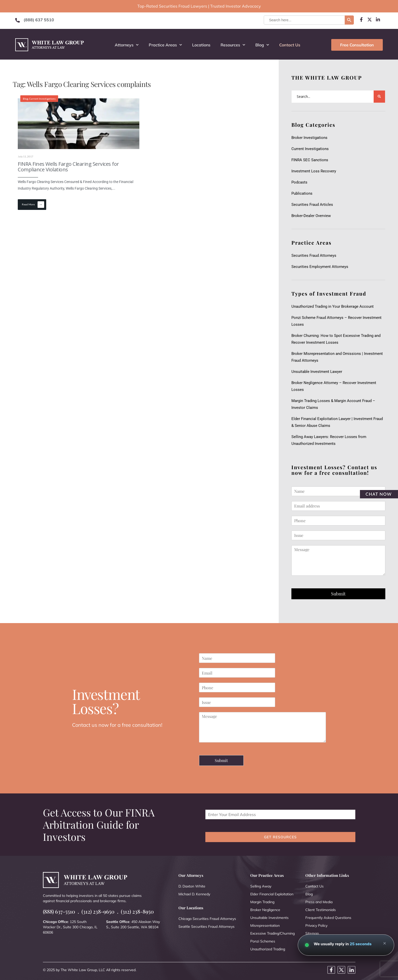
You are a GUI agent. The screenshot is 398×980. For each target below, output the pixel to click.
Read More (33, 205)
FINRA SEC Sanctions (310, 160)
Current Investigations (42, 99)
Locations (201, 45)
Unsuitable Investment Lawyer (318, 372)
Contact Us (290, 45)
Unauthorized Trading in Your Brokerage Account (333, 306)
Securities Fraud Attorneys (314, 256)
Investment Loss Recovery (314, 171)
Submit (338, 594)
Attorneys (127, 45)
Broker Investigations (309, 138)
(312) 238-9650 (98, 911)
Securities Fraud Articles (312, 205)
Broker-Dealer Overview (311, 216)
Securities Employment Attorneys (320, 267)
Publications (302, 193)
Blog (262, 45)
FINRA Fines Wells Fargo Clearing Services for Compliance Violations (68, 167)
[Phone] (338, 521)
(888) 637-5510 (59, 911)
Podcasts (299, 182)
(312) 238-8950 (137, 911)
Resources (233, 45)
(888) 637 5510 (39, 20)
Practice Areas (165, 45)
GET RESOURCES (280, 837)
